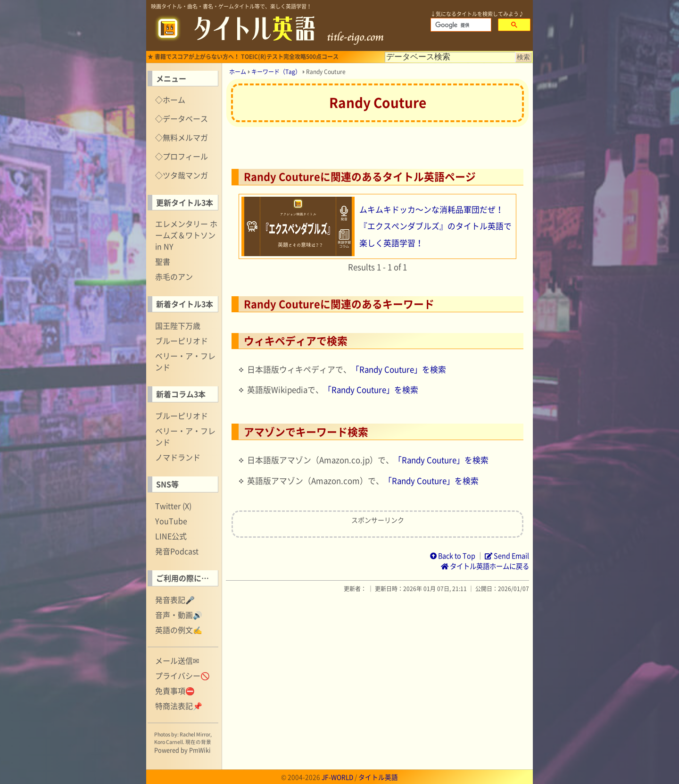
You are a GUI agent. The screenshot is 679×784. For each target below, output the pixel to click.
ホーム (238, 72)
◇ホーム (170, 100)
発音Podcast (177, 551)
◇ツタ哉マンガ (182, 175)
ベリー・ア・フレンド (185, 361)
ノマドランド (178, 457)
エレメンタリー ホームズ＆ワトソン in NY (186, 235)
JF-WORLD (337, 777)
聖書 (163, 261)
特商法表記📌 (179, 706)
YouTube (171, 521)
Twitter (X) (173, 506)
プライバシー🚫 (182, 676)
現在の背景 (198, 742)
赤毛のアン (174, 276)
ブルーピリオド (182, 341)
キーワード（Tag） (276, 72)
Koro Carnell (169, 742)
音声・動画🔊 (179, 615)
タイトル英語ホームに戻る (485, 566)
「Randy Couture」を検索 (399, 369)
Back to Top (453, 556)
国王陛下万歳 (178, 325)
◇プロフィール (182, 156)
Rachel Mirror (195, 734)
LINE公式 (171, 536)
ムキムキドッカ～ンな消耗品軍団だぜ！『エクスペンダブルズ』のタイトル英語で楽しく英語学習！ (435, 226)
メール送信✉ (177, 660)
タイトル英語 (378, 777)
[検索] (460, 25)
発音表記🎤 (175, 600)
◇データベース (182, 118)
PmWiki (200, 750)
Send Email (507, 556)
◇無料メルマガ (182, 137)
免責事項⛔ (175, 691)
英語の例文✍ (179, 630)
